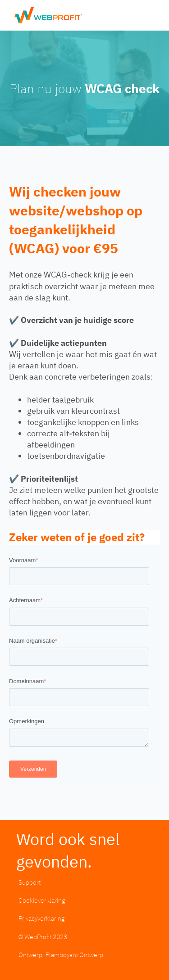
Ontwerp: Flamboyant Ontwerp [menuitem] (61, 955)
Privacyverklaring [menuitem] (41, 918)
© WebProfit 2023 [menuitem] (43, 937)
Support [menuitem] (30, 882)
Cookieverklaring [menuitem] (42, 900)
